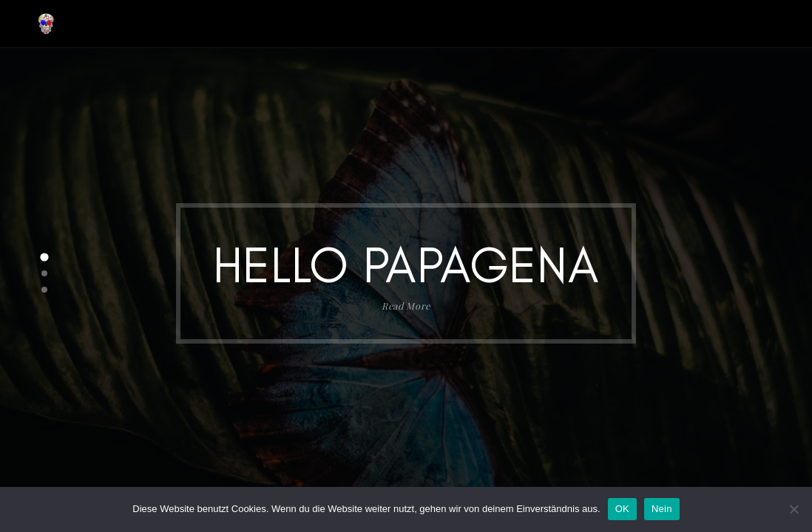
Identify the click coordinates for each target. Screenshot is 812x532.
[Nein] (794, 509)
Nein (662, 509)
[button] (44, 257)
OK (622, 509)
